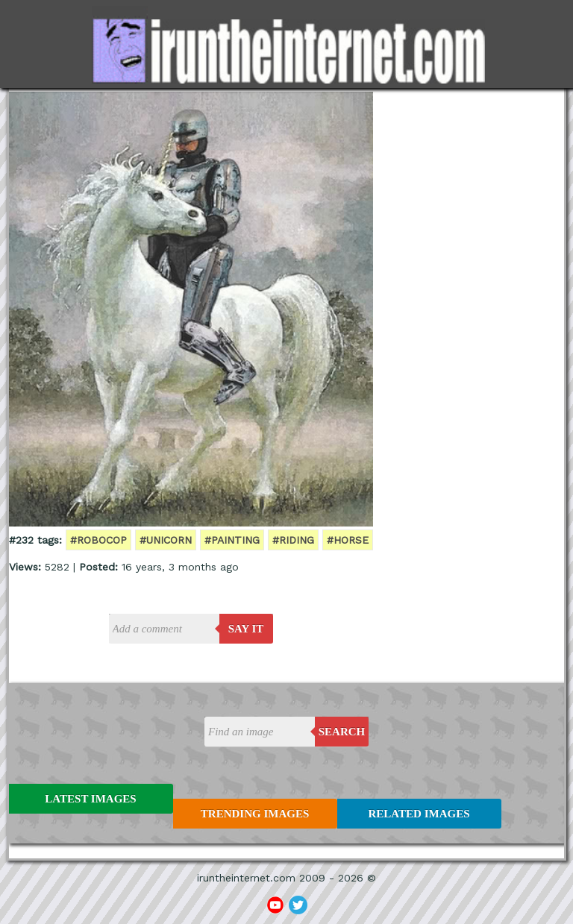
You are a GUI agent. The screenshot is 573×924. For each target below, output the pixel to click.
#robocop (98, 540)
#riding (293, 540)
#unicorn (166, 540)
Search (342, 732)
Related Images (419, 814)
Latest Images (90, 799)
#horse (348, 540)
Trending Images (255, 814)
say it (246, 629)
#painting (232, 540)
